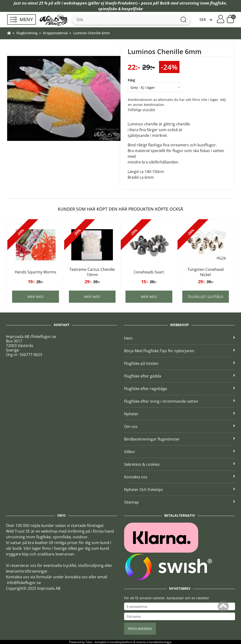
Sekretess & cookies (180, 464)
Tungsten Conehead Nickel (206, 272)
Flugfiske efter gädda (180, 376)
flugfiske (218, 3)
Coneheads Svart (149, 272)
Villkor (180, 452)
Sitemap (180, 502)
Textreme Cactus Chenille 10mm (92, 272)
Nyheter (180, 414)
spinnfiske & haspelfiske (120, 9)
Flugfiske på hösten (180, 363)
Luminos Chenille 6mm (92, 33)
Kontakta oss (180, 477)
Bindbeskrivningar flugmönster (180, 439)
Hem (180, 338)
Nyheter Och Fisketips (180, 490)
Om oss (180, 426)
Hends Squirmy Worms (36, 272)
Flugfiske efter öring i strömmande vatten (180, 401)
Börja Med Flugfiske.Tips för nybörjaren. (180, 351)
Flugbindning (27, 33)
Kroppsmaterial (55, 33)
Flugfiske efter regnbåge (180, 389)
